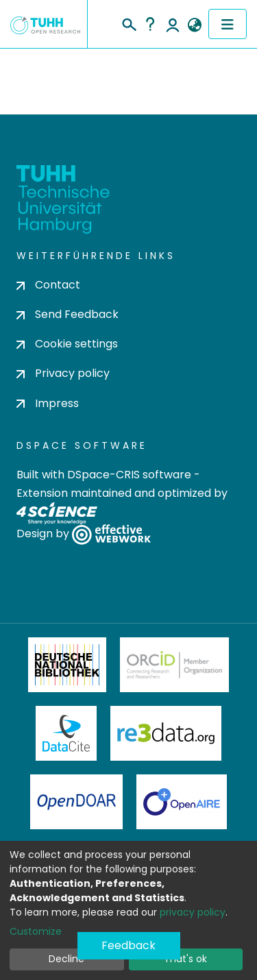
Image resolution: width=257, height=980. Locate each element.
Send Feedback (68, 314)
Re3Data (166, 733)
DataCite (66, 733)
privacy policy (193, 912)
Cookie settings (67, 344)
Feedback (128, 945)
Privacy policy (63, 373)
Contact (48, 285)
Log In (173, 24)
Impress (48, 403)
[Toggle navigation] (228, 24)
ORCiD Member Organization (175, 665)
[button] (194, 25)
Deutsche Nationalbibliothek (67, 665)
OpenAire (182, 802)
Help (150, 24)
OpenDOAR (77, 802)
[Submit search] (128, 23)
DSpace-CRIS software (129, 475)
